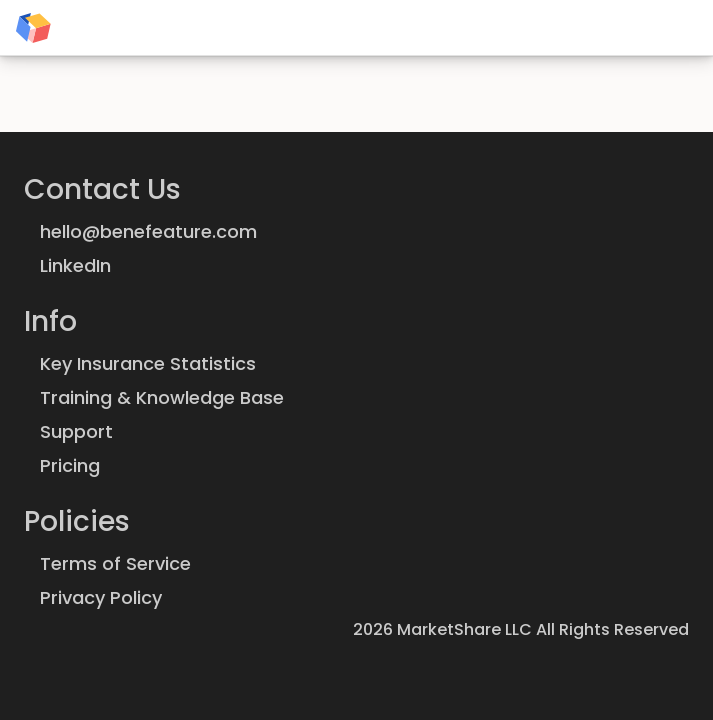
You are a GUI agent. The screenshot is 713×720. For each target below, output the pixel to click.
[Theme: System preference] (689, 28)
